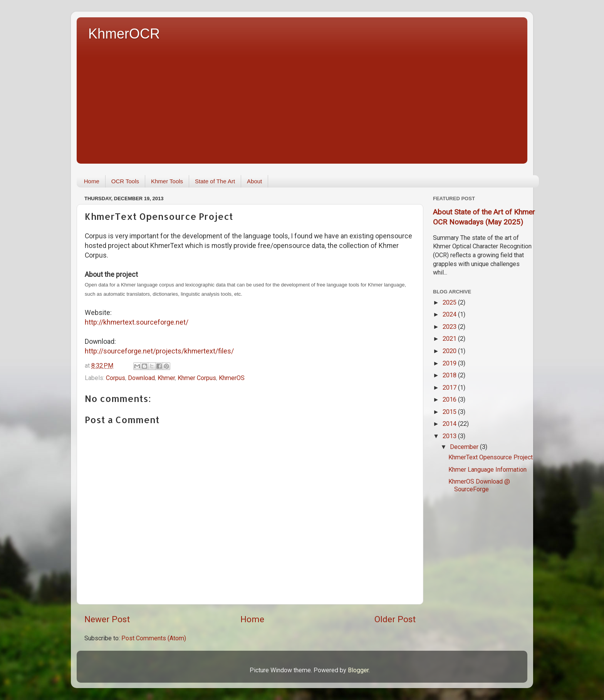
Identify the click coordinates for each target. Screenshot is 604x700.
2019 (450, 363)
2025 (450, 302)
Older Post (395, 619)
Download (141, 378)
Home (92, 181)
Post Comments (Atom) (154, 638)
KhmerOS (232, 378)
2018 (450, 375)
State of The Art (215, 181)
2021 (450, 339)
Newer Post (107, 619)
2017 (450, 388)
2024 (450, 314)
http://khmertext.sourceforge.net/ (137, 322)
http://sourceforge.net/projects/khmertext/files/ (159, 351)
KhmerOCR (124, 34)
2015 (450, 412)
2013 (450, 436)
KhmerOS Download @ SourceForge (479, 485)
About (254, 181)
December (465, 447)
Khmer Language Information (487, 470)
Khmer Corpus (197, 378)
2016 (450, 399)
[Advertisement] (308, 100)
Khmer (166, 378)
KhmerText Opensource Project (491, 457)
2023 (450, 327)
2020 (450, 351)
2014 (450, 424)
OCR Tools (125, 181)
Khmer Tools (167, 181)
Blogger (358, 670)
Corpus (116, 378)
